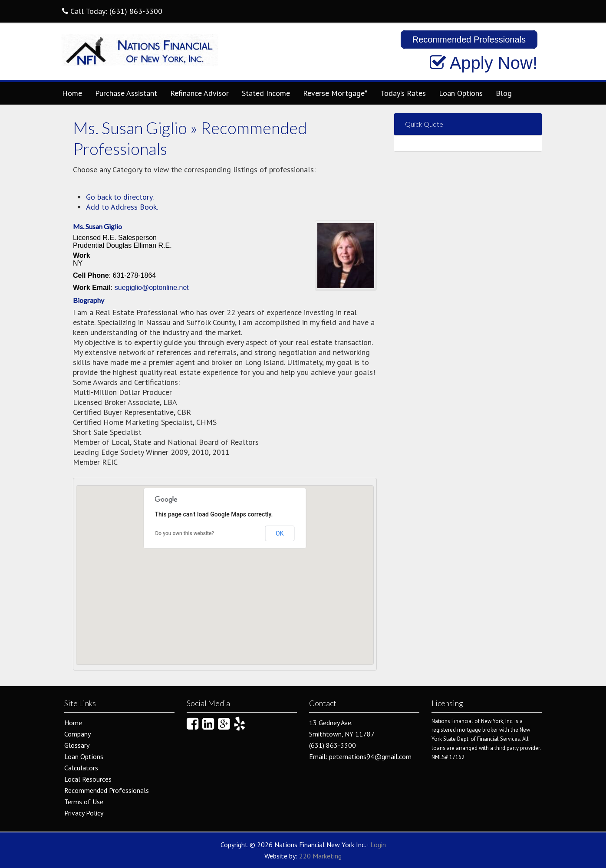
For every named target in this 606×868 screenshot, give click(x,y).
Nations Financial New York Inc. (140, 54)
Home (72, 93)
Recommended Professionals (107, 790)
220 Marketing (320, 856)
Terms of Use (84, 802)
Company (77, 734)
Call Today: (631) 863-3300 (112, 11)
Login (378, 845)
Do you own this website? (185, 533)
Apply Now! (484, 63)
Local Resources (88, 779)
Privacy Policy (84, 813)
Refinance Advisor (199, 93)
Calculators (81, 768)
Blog (504, 93)
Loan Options (461, 93)
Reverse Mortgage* (335, 93)
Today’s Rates (403, 93)
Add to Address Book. (122, 207)
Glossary (77, 745)
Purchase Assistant (126, 93)
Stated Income (266, 93)
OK (280, 533)
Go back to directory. (120, 197)
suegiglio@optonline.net (152, 288)
